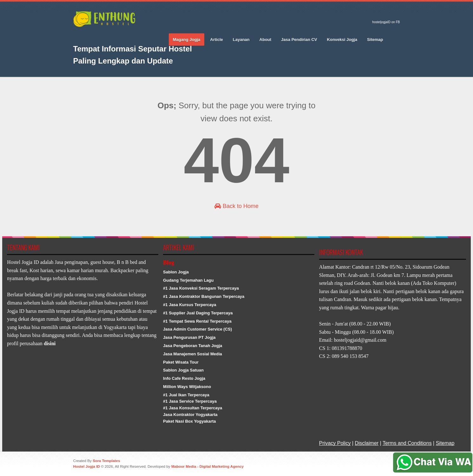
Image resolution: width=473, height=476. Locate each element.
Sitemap (375, 40)
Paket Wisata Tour (181, 362)
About (266, 40)
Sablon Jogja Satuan (183, 370)
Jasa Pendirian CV (299, 40)
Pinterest (111, 35)
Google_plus (100, 35)
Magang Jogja (187, 40)
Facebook (78, 35)
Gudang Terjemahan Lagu (188, 280)
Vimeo (122, 35)
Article (216, 40)
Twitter (89, 35)
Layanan (241, 40)
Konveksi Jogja (342, 40)
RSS (134, 35)
